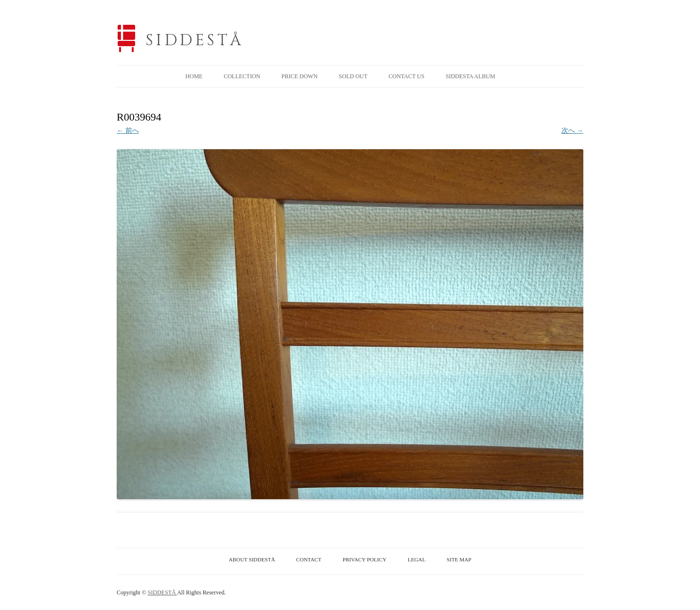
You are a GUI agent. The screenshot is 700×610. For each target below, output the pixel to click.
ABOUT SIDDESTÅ (252, 559)
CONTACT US (406, 76)
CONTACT (309, 559)
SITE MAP (459, 559)
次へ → (573, 131)
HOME (194, 76)
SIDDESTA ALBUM (471, 76)
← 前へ (128, 131)
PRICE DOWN (299, 76)
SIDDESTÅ (195, 41)
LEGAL (417, 559)
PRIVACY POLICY (365, 559)
